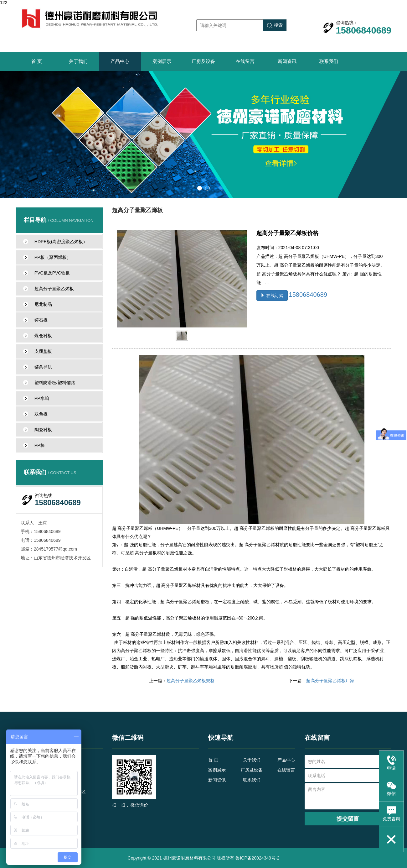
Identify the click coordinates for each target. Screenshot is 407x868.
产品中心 (120, 61)
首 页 (37, 61)
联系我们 (329, 61)
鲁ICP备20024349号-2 (257, 858)
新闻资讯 (287, 61)
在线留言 (245, 61)
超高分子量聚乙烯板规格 (191, 681)
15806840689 (308, 295)
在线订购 (272, 295)
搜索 (275, 25)
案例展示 (162, 61)
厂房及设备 (203, 61)
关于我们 (78, 61)
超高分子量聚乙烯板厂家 (330, 681)
